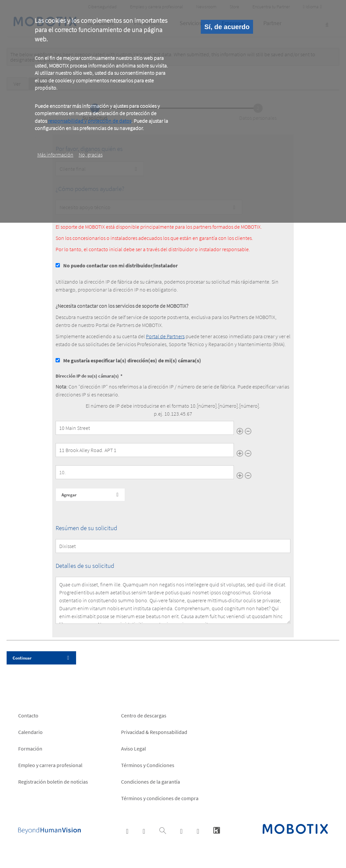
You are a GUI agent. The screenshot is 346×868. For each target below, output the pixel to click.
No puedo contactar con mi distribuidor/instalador (120, 265)
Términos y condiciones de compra (160, 798)
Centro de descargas (144, 715)
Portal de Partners (165, 336)
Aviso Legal (133, 749)
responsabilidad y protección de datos (90, 121)
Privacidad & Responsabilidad (154, 732)
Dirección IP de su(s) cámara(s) (87, 376)
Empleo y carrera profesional (50, 765)
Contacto (28, 715)
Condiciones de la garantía (151, 782)
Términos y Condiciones (148, 765)
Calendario (30, 732)
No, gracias (91, 155)
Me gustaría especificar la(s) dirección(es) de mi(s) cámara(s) (132, 360)
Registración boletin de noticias (53, 782)
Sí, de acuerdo (227, 27)
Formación (30, 749)
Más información (55, 155)
